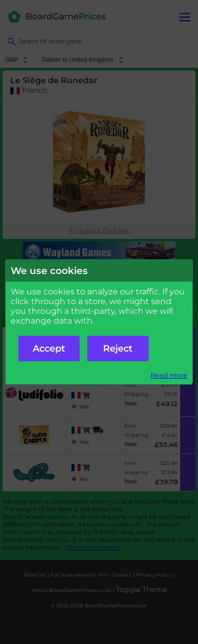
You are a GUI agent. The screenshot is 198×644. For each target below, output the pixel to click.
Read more (169, 375)
